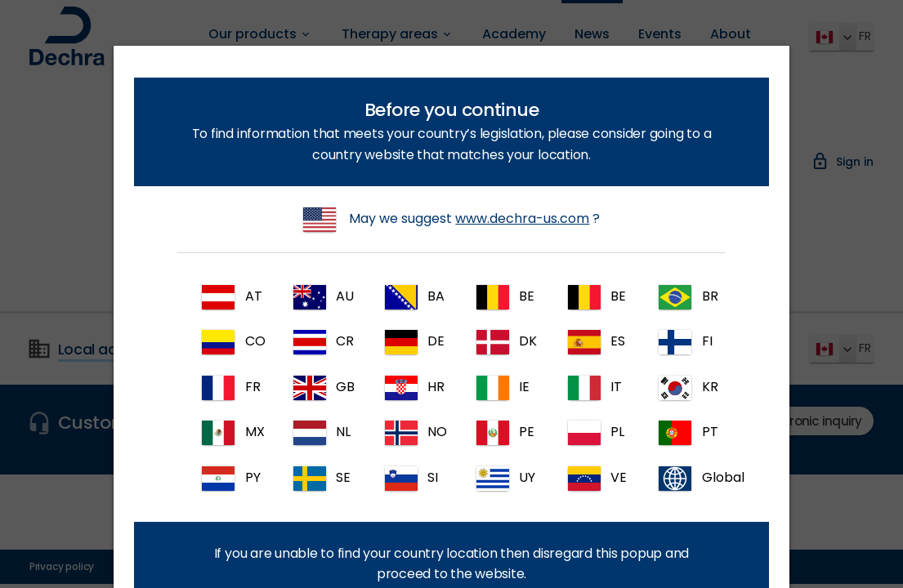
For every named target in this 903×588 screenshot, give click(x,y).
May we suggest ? (452, 220)
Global (688, 479)
